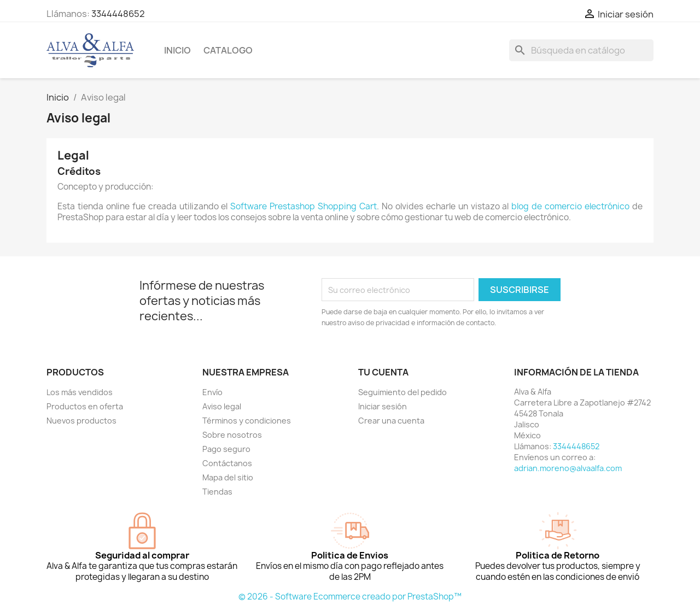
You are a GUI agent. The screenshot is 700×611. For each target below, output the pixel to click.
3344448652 (118, 14)
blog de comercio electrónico (570, 206)
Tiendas (217, 492)
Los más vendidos (80, 392)
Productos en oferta (85, 406)
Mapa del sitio (228, 477)
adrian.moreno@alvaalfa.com (568, 468)
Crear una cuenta (391, 421)
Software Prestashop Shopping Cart (304, 206)
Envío (212, 392)
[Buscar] (581, 50)
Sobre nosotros (232, 435)
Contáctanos (227, 463)
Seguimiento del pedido (402, 392)
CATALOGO (228, 50)
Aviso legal (222, 406)
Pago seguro (226, 449)
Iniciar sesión (383, 406)
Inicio (177, 50)
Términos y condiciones (247, 421)
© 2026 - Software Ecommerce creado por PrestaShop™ (350, 597)
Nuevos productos (81, 421)
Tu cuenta (383, 372)
